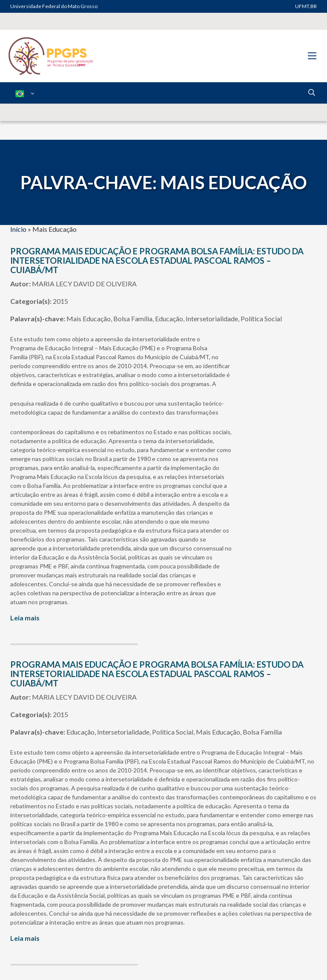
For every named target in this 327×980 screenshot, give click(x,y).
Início (18, 229)
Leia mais (25, 618)
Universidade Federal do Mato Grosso (54, 6)
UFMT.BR (306, 6)
